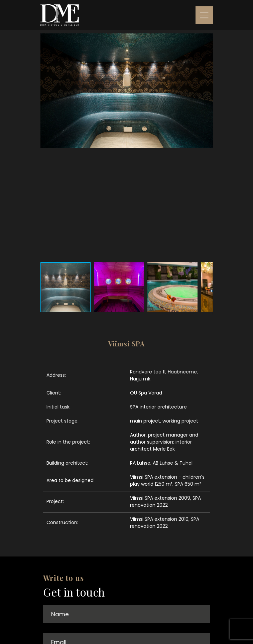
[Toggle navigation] (204, 15)
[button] (207, 146)
